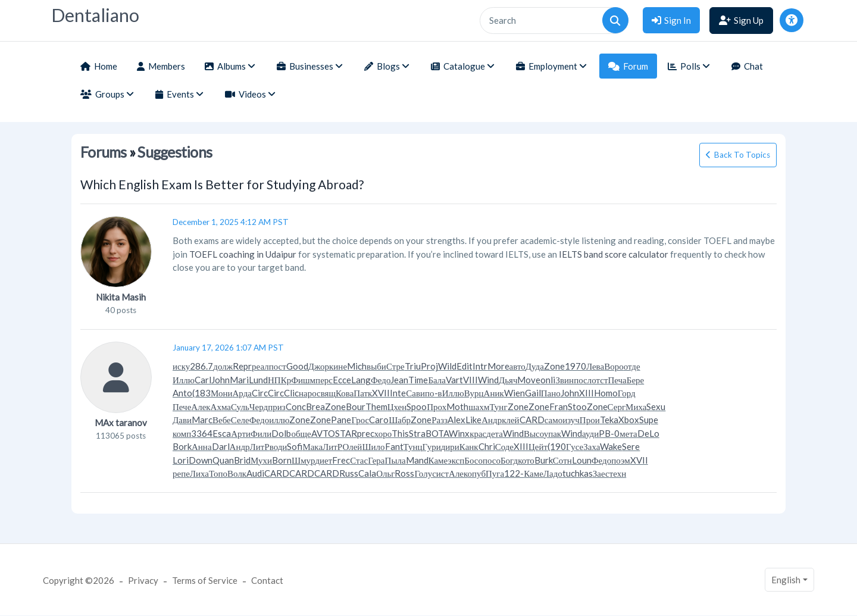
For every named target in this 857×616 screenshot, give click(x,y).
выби (376, 366)
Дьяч (508, 380)
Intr (480, 366)
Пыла (395, 460)
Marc (202, 420)
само (554, 420)
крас (478, 433)
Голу (423, 473)
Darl (221, 446)
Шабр (400, 420)
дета (495, 433)
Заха (592, 446)
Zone (554, 366)
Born (282, 460)
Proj (429, 366)
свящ (326, 393)
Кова (345, 393)
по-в (434, 393)
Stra (417, 433)
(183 (201, 393)
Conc (296, 407)
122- (514, 473)
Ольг (385, 473)
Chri (487, 446)
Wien (514, 393)
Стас (359, 460)
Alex (456, 420)
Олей (352, 446)
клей (510, 420)
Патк (363, 393)
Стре (395, 366)
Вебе (222, 420)
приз (276, 407)
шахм (479, 407)
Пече (182, 407)
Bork (182, 446)
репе (181, 473)
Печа (617, 380)
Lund (258, 380)
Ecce (342, 380)
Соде (504, 446)
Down (201, 460)
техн (618, 473)
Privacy (143, 580)
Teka (609, 420)
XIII (587, 393)
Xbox (629, 420)
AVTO (323, 433)
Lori (181, 460)
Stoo (577, 407)
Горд (627, 393)
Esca (222, 433)
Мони (222, 393)
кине (338, 366)
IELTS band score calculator (614, 254)
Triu (413, 366)
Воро (614, 366)
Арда (242, 393)
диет (323, 460)
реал (260, 366)
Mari (239, 380)
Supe (649, 420)
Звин (564, 380)
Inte (398, 393)
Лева (595, 366)
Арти (241, 433)
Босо (473, 460)
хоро (383, 433)
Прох (437, 407)
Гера (376, 460)
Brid (242, 460)
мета (628, 433)
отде (632, 366)
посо (492, 460)
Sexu (656, 407)
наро (308, 393)
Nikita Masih (121, 297)
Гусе (575, 446)
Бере (635, 380)
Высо (534, 433)
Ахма (221, 407)
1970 (575, 366)
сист (440, 473)
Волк (237, 473)
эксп (456, 460)
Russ (349, 473)
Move (529, 380)
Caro (379, 420)
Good (297, 366)
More (498, 366)
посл (583, 380)
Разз (440, 420)
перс (324, 380)
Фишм (303, 380)
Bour (356, 407)
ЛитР (260, 446)
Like (473, 420)
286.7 (201, 366)
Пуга (495, 473)
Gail (533, 393)
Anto (182, 393)
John (220, 380)
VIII (470, 380)
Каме (438, 460)
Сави (415, 393)
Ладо (553, 473)
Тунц (413, 446)
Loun (582, 460)
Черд (259, 407)
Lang (361, 380)
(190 (557, 446)
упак (553, 433)
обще (301, 433)
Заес (601, 473)
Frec (341, 460)
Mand (417, 460)
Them (376, 407)
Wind (488, 380)
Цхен (397, 407)
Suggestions (175, 152)
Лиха (199, 473)
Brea (315, 407)
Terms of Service (205, 580)
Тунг (498, 407)
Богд (509, 460)
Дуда (535, 366)
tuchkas (578, 473)
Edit (465, 366)
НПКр (279, 380)
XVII (381, 393)
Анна (202, 446)
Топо (218, 473)
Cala (367, 473)
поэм (621, 460)
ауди (590, 433)
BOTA (437, 433)
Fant (394, 446)
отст (600, 380)
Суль (240, 407)
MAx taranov (121, 423)
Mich (357, 366)
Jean (399, 380)
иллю (279, 420)
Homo (606, 393)
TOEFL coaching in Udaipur (243, 254)
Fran (559, 407)
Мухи (261, 460)
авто (517, 366)
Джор (319, 366)
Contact (267, 580)
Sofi (295, 446)
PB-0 (609, 433)
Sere (631, 446)
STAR (346, 433)
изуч (571, 420)
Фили (261, 433)
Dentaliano (95, 15)
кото (526, 460)
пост (278, 366)
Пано (551, 393)
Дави (182, 420)
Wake (611, 446)
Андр (492, 420)
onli (548, 380)
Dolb (281, 433)
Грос (360, 420)
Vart (454, 380)
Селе (240, 420)
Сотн (562, 460)
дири (450, 446)
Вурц (474, 393)
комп (182, 433)
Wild (447, 366)
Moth (457, 407)
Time (418, 380)
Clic (291, 393)
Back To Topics (742, 155)
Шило (373, 446)
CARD (532, 420)
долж (223, 366)
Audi (255, 473)
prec (366, 433)
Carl (203, 380)
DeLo (648, 433)
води (279, 446)
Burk (544, 460)
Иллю (184, 380)
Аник (494, 393)
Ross (404, 473)
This (400, 433)
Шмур (303, 460)
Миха (636, 407)
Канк (469, 446)
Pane (341, 420)
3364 (202, 433)
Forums (104, 152)
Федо (381, 380)
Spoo (417, 407)
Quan (223, 460)
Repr (242, 366)
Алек (201, 407)
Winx (459, 433)
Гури (432, 446)
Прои (590, 420)
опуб (477, 473)
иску (181, 366)
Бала (437, 380)
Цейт (538, 446)
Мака (312, 446)
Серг (617, 407)
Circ (260, 393)
